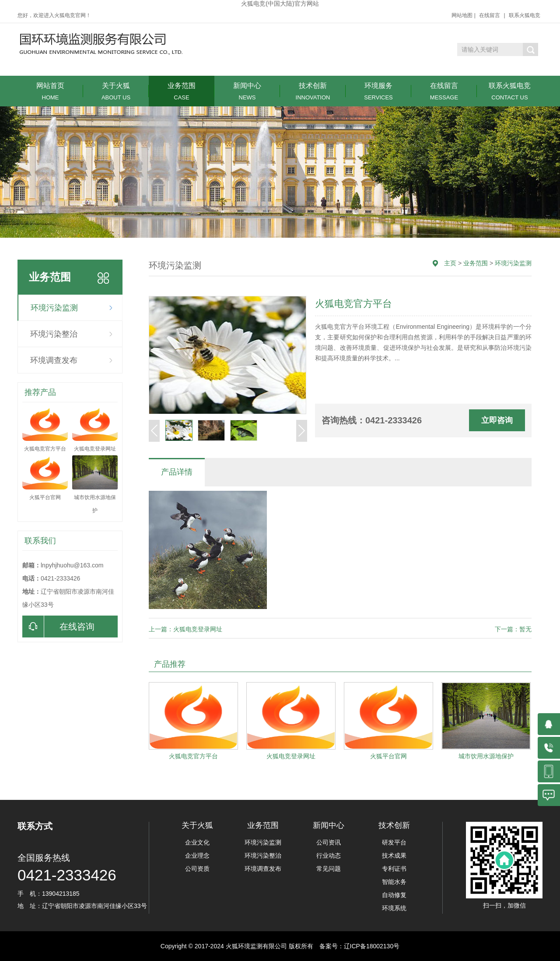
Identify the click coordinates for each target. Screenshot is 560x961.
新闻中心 (247, 91)
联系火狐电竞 (525, 15)
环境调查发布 (54, 360)
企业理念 (197, 855)
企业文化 (197, 842)
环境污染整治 (54, 334)
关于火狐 (116, 91)
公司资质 (197, 869)
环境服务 (378, 91)
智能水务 (394, 882)
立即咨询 (497, 420)
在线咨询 (58, 627)
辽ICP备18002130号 (372, 946)
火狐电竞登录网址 (291, 756)
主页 (450, 263)
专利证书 (394, 869)
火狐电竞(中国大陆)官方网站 (280, 4)
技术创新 (313, 91)
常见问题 (329, 869)
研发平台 (394, 842)
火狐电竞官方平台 (193, 756)
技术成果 (394, 855)
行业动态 (329, 855)
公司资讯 (329, 842)
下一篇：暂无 (513, 629)
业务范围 (182, 91)
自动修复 (394, 895)
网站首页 (50, 91)
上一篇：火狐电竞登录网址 (185, 629)
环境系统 (394, 908)
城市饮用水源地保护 (486, 756)
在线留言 (490, 15)
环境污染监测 (54, 308)
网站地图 (462, 15)
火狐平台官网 (388, 756)
